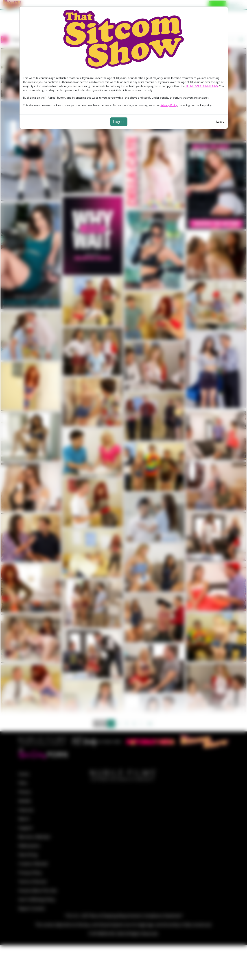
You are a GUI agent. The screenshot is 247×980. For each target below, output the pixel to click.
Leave (220, 121)
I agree (119, 122)
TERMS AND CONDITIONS (202, 86)
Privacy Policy (169, 105)
